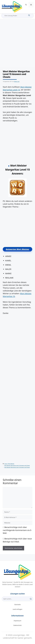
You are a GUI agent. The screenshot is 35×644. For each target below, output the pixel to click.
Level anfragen (18, 609)
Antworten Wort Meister (17, 249)
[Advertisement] (17, 45)
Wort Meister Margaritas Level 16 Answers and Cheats (17, 467)
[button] (26, 5)
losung (6, 464)
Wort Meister (11, 464)
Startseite (17, 604)
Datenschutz (18, 625)
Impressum (17, 621)
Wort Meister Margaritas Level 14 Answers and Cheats (17, 465)
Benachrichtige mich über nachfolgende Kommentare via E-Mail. (17, 530)
